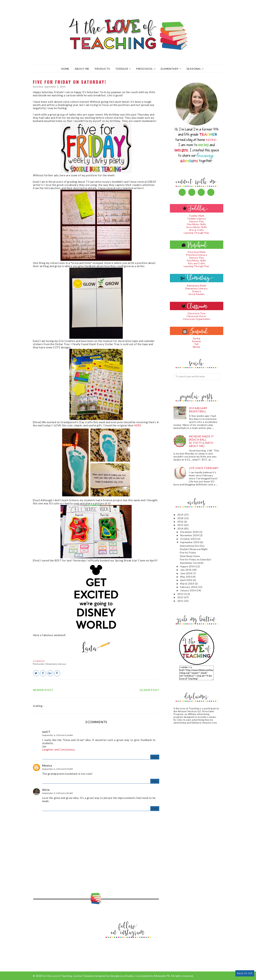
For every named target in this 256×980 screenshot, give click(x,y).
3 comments (39, 661)
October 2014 (189, 539)
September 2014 (190, 542)
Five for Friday (188, 553)
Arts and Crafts (196, 263)
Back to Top (245, 973)
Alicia (46, 790)
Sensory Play (196, 221)
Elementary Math (197, 286)
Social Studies (197, 294)
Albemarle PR (162, 976)
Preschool (146, 69)
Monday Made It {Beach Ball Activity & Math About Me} (201, 441)
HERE (137, 425)
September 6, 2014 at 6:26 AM (58, 735)
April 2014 (187, 580)
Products (102, 69)
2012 (181, 597)
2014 (181, 529)
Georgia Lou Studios (122, 976)
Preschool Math (196, 252)
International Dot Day (192, 546)
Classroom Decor (196, 316)
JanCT (46, 732)
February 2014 (189, 587)
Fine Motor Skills (196, 224)
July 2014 (186, 570)
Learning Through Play (196, 233)
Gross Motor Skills (197, 227)
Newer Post (43, 690)
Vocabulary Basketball (198, 410)
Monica (47, 765)
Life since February (204, 468)
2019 (181, 515)
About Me (82, 69)
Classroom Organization (196, 319)
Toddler (123, 69)
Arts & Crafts (197, 230)
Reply (155, 757)
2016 (181, 522)
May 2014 (186, 577)
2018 (181, 518)
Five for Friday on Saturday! (196, 559)
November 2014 (190, 535)
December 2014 (190, 532)
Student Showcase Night (194, 549)
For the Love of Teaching (57, 976)
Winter (197, 347)
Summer (197, 341)
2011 (181, 601)
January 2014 (188, 590)
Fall (197, 344)
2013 (181, 594)
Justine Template (84, 976)
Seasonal (195, 69)
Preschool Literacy (196, 255)
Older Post (149, 690)
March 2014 (188, 584)
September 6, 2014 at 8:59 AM (58, 769)
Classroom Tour (197, 313)
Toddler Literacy (197, 219)
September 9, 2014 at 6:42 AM (58, 793)
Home (65, 69)
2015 (181, 525)
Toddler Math (197, 216)
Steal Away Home (190, 556)
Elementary (171, 69)
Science (197, 291)
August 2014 (188, 566)
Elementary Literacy (56, 664)
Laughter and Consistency (59, 749)
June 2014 (186, 573)
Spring (196, 338)
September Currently (192, 563)
